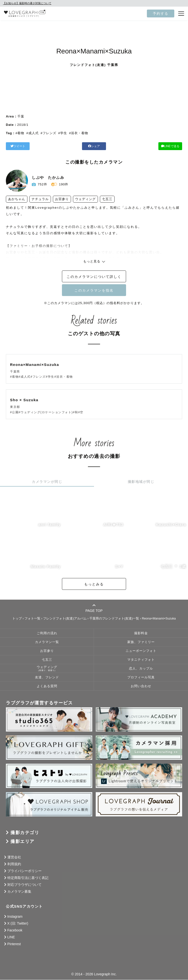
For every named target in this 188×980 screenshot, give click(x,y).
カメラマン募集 (19, 892)
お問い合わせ (141, 686)
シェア (94, 146)
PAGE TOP (94, 608)
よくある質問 (47, 686)
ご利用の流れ (47, 633)
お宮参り (47, 651)
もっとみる (94, 584)
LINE (11, 937)
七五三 (47, 660)
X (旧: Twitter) (18, 924)
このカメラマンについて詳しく (94, 277)
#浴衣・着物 (79, 133)
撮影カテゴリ (25, 833)
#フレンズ (48, 133)
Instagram (15, 917)
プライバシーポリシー (24, 871)
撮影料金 (141, 633)
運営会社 (14, 857)
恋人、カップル (141, 669)
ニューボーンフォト (141, 651)
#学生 (63, 133)
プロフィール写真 (141, 678)
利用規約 (14, 864)
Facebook (15, 930)
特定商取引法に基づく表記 (28, 878)
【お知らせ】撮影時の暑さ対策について (27, 3)
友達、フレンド (47, 678)
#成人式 (32, 133)
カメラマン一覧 (47, 642)
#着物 (20, 133)
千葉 (21, 116)
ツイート (34, 146)
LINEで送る (154, 146)
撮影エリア (23, 842)
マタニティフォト (141, 660)
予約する (161, 13)
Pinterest (14, 944)
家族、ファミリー (141, 642)
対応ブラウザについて (24, 885)
